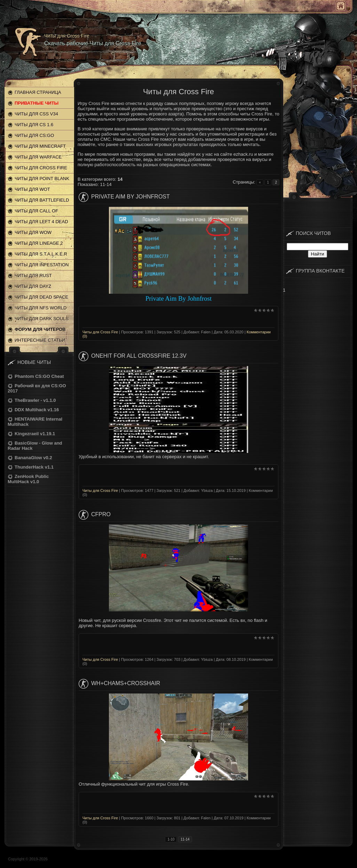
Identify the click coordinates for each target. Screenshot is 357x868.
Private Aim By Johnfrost (130, 197)
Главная (341, 6)
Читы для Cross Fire (100, 332)
